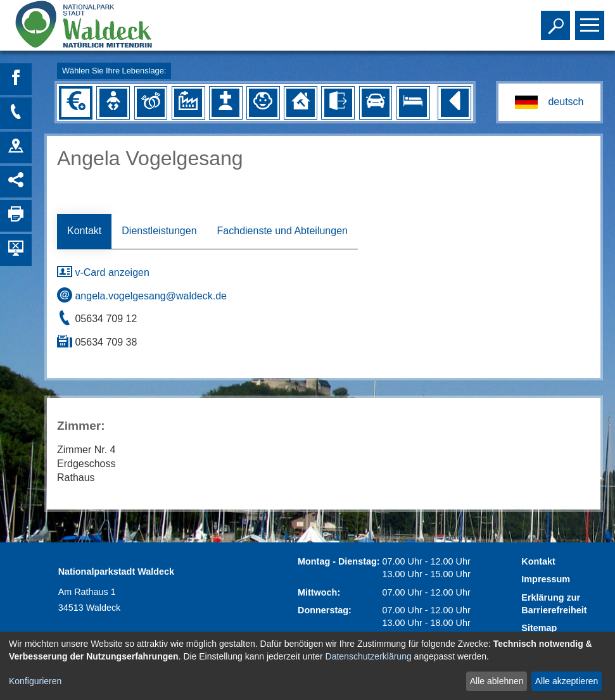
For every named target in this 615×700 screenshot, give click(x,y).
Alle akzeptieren (567, 681)
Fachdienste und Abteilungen (282, 231)
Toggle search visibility (557, 20)
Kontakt (84, 231)
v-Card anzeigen (103, 272)
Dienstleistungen (159, 231)
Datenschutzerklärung (369, 656)
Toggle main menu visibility (591, 20)
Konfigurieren (35, 681)
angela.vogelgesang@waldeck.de (142, 296)
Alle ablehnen (497, 681)
